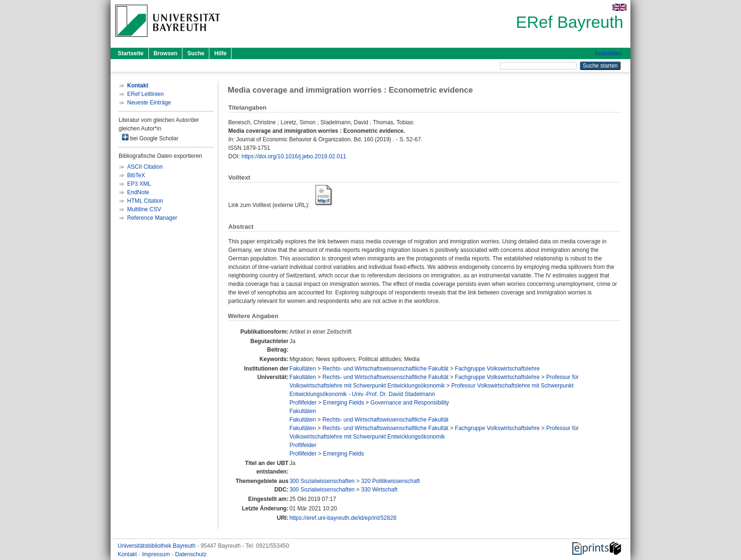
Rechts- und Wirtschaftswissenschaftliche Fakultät (385, 369)
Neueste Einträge (149, 103)
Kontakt (128, 554)
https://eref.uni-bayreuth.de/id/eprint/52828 (343, 518)
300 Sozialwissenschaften (322, 481)
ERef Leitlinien (145, 94)
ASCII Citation (145, 167)
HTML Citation (145, 201)
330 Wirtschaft (379, 490)
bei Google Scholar (150, 138)
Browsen (166, 53)
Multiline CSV (144, 209)
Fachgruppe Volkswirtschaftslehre (497, 369)
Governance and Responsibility (410, 403)
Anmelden (608, 53)
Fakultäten (302, 369)
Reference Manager (152, 218)
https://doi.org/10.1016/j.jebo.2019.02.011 (294, 156)
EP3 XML (139, 184)
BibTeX (136, 175)
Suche (196, 53)
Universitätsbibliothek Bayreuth (157, 546)
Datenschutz (191, 554)
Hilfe (220, 53)
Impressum (157, 554)
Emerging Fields (343, 403)
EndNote (138, 192)
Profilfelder (303, 403)
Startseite (131, 53)
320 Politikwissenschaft (390, 481)
